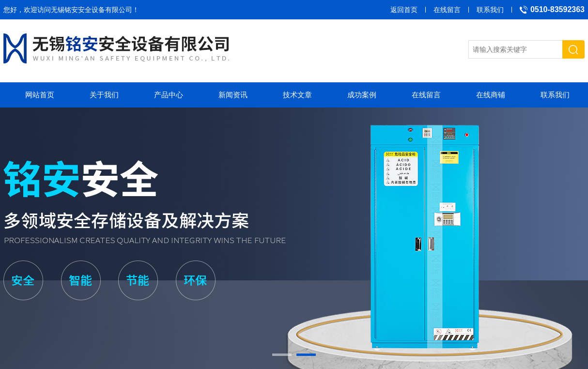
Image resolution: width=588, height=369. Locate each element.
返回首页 (404, 10)
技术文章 (297, 95)
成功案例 (362, 95)
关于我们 (104, 95)
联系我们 (490, 10)
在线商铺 (491, 95)
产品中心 (169, 95)
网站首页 (40, 95)
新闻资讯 (233, 95)
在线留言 (447, 10)
